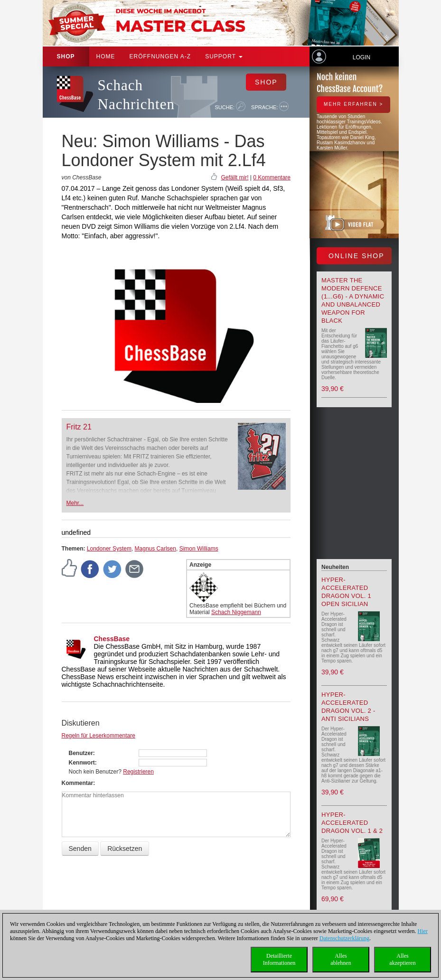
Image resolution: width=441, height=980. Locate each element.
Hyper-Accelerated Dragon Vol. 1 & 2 (352, 823)
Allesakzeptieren (402, 959)
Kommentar (78, 783)
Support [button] (224, 56)
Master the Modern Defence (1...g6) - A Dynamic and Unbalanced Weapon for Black (353, 300)
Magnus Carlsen (155, 549)
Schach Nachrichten (136, 95)
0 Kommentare (272, 177)
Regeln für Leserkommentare (99, 736)
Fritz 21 (79, 427)
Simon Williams (199, 549)
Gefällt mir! (235, 177)
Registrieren (138, 772)
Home (106, 56)
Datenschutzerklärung (344, 938)
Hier (423, 931)
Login (361, 57)
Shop (66, 56)
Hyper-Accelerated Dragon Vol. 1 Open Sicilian (346, 592)
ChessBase (112, 639)
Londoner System (109, 549)
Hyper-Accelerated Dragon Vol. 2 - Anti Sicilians (348, 707)
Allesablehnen (341, 959)
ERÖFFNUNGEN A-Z (160, 56)
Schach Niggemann (236, 612)
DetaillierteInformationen (279, 959)
